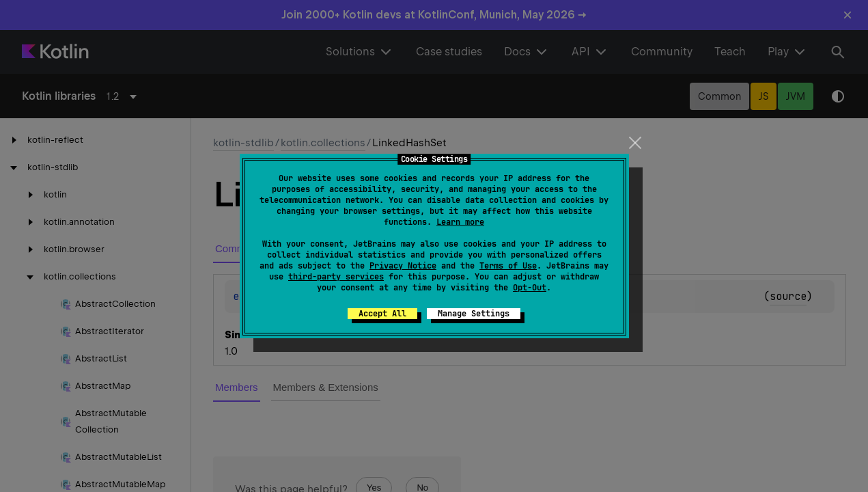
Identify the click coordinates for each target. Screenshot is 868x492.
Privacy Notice (403, 266)
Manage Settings (474, 314)
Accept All (382, 314)
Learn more (460, 222)
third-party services (336, 277)
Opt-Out (530, 288)
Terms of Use (508, 266)
